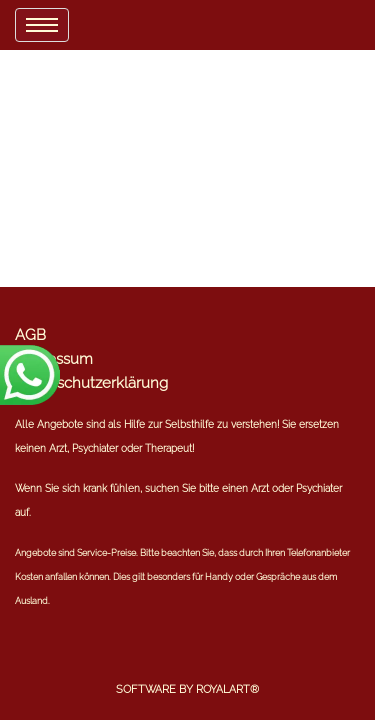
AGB (30, 335)
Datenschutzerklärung (91, 383)
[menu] (42, 25)
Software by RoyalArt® (187, 689)
